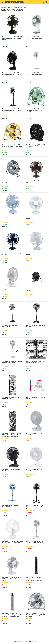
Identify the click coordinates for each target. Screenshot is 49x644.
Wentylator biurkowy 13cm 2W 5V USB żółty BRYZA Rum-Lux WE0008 (12, 146)
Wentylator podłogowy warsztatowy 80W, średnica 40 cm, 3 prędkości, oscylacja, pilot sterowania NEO (12, 435)
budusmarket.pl (5, 6)
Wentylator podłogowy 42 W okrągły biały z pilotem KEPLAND (12, 362)
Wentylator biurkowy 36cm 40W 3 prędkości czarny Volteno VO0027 (12, 110)
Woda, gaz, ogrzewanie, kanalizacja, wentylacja (22, 6)
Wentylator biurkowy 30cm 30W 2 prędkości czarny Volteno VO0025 (12, 74)
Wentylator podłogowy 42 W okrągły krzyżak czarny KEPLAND (36, 362)
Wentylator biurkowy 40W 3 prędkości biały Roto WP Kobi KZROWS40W (12, 542)
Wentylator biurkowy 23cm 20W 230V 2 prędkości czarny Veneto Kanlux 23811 (12, 38)
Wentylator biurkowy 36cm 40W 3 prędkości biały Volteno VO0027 (35, 74)
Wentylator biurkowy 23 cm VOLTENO (12, 217)
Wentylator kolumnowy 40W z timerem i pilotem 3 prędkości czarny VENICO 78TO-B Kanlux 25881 (36, 579)
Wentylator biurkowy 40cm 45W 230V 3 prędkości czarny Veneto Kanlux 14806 (36, 507)
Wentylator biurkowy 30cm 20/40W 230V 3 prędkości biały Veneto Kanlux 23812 (12, 579)
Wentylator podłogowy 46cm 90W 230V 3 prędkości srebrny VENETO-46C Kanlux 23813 (36, 615)
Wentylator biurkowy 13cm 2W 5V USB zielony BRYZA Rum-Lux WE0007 (35, 110)
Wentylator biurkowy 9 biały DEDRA (12, 289)
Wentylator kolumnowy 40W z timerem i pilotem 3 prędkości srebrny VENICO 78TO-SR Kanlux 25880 (13, 615)
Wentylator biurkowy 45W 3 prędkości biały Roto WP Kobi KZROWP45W (36, 542)
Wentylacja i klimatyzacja (7, 8)
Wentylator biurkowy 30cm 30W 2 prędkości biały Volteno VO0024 (35, 38)
